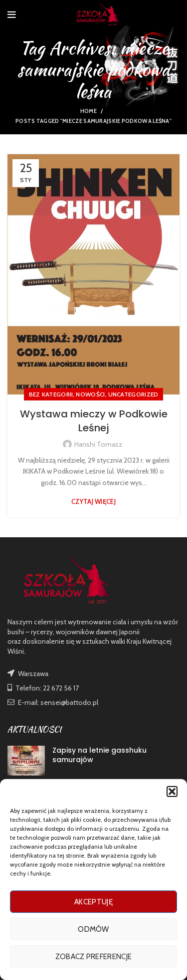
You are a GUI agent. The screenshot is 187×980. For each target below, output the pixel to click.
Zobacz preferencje (93, 957)
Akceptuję (93, 902)
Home (89, 111)
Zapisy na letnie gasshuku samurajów (99, 755)
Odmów (93, 929)
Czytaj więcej (93, 502)
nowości (90, 394)
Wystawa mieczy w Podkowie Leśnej (94, 421)
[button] (172, 791)
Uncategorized (133, 394)
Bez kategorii (51, 394)
